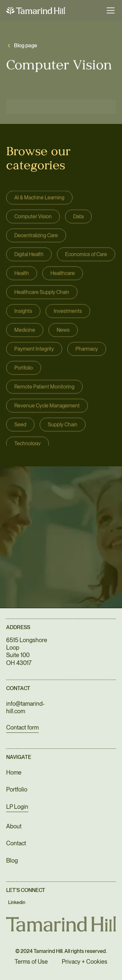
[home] (36, 10)
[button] (109, 10)
